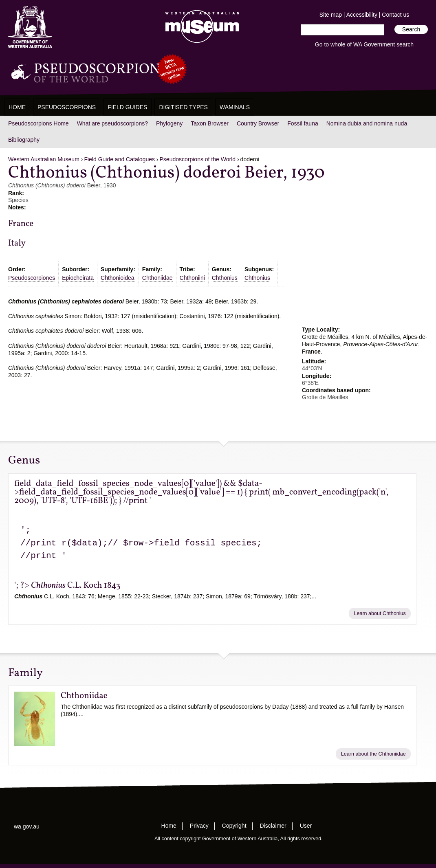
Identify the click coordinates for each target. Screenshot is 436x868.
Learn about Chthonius (380, 613)
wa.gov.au (27, 826)
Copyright (234, 826)
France (21, 224)
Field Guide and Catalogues (119, 159)
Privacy (199, 826)
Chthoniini (192, 278)
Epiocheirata (78, 278)
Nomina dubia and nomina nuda (367, 123)
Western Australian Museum (200, 27)
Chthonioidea (118, 278)
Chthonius (225, 278)
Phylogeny (169, 123)
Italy (17, 243)
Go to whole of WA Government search (364, 44)
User (306, 826)
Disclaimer (273, 826)
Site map (331, 15)
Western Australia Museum (30, 27)
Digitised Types (183, 107)
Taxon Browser (210, 123)
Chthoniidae (157, 278)
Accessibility (362, 15)
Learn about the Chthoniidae (373, 754)
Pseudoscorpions (67, 107)
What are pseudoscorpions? (112, 123)
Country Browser (258, 123)
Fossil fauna (303, 123)
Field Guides (127, 107)
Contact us (395, 15)
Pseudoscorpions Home (39, 123)
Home (17, 107)
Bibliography (24, 140)
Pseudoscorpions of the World (198, 159)
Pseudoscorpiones (32, 278)
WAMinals (235, 107)
